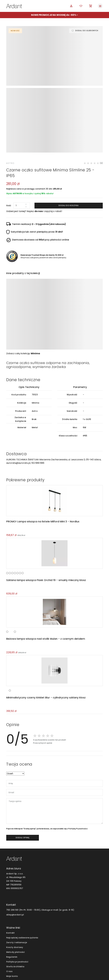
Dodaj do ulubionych (87, 31)
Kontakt (10, 885)
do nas (39, 163)
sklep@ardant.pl (15, 867)
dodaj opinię (23, 790)
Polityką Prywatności (78, 781)
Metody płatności (15, 905)
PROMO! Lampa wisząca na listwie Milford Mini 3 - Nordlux (42, 473)
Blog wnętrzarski (15, 934)
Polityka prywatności (17, 914)
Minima (35, 305)
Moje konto (12, 929)
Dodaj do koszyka (69, 157)
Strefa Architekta (15, 919)
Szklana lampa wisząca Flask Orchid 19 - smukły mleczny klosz (46, 532)
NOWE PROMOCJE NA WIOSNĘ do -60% (54, 15)
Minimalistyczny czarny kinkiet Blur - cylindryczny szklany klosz (45, 650)
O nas (9, 924)
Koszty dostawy (15, 900)
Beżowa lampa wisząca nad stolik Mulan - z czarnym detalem (45, 591)
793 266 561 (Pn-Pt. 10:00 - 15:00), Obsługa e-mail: (32, 862)
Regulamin (12, 909)
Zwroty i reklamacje (17, 895)
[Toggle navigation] (100, 6)
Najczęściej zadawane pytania (22, 890)
